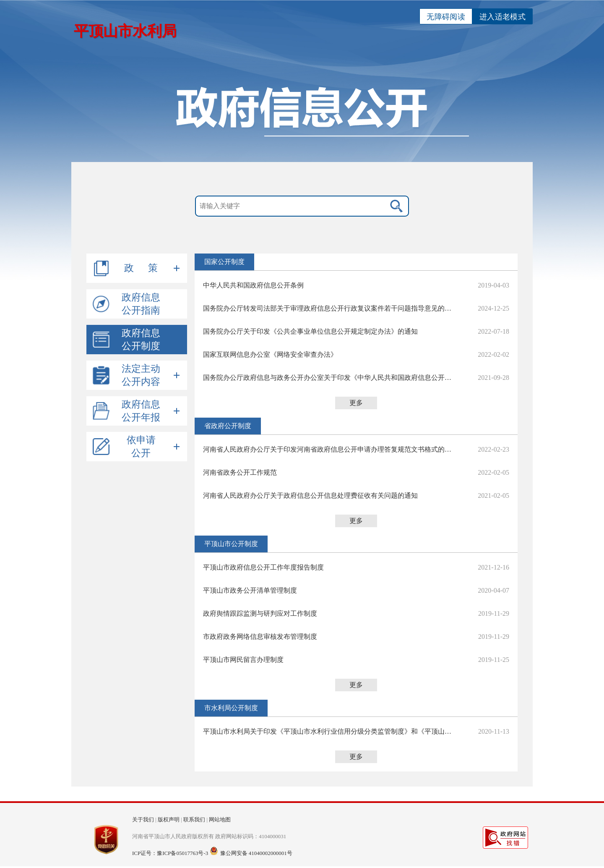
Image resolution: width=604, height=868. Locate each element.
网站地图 (220, 820)
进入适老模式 (502, 17)
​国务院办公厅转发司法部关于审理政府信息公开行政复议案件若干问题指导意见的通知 (329, 308)
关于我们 (143, 820)
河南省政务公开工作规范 (240, 472)
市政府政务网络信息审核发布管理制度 (260, 637)
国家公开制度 (224, 262)
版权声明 (169, 820)
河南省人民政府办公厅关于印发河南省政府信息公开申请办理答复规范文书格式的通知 (329, 449)
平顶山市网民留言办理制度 (243, 660)
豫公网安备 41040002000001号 (256, 853)
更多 (356, 403)
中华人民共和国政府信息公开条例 (253, 285)
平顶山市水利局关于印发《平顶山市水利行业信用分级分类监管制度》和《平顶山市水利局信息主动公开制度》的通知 (329, 731)
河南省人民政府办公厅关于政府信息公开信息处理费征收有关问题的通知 (310, 495)
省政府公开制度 (228, 426)
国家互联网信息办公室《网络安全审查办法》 (270, 354)
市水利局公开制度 (231, 708)
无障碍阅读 (446, 17)
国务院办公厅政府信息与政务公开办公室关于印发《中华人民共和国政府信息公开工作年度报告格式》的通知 (329, 378)
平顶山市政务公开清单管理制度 (250, 590)
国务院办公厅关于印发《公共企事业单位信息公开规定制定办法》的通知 (310, 331)
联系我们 (194, 820)
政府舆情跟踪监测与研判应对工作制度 (260, 613)
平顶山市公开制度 (231, 544)
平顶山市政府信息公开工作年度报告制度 (263, 567)
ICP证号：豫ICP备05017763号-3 (170, 853)
